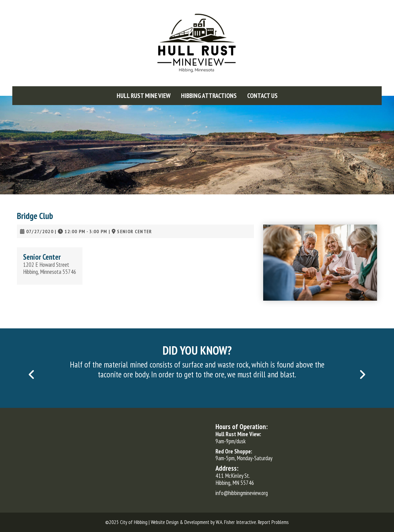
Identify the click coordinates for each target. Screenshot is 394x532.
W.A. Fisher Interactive (236, 522)
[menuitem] (144, 96)
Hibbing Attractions (209, 96)
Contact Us (262, 96)
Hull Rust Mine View (144, 96)
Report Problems (273, 522)
